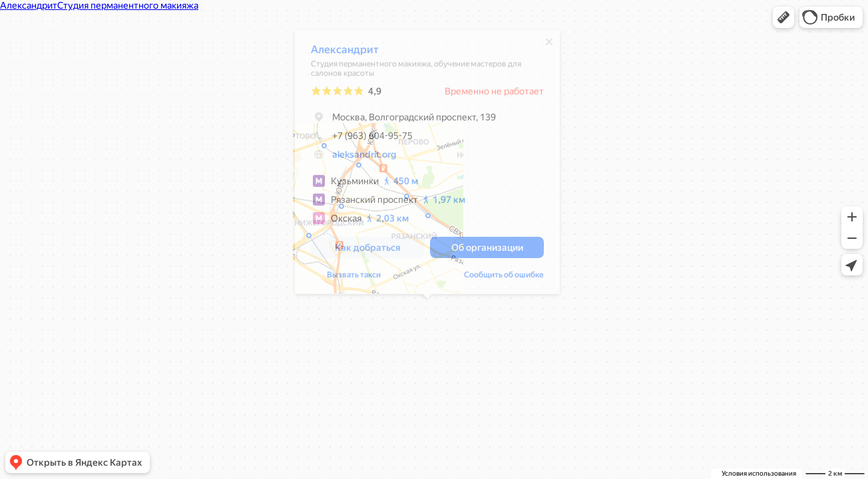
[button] (783, 17)
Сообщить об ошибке (504, 278)
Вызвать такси (354, 278)
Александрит (345, 53)
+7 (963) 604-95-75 (362, 139)
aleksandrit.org (364, 158)
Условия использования (759, 473)
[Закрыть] (549, 45)
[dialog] (427, 165)
